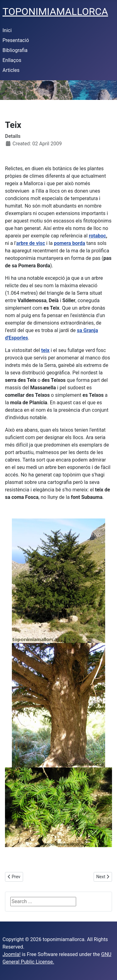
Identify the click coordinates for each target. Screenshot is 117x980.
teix (45, 350)
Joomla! (12, 954)
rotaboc (97, 236)
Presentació (16, 40)
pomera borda (70, 243)
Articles (11, 70)
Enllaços (12, 60)
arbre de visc (31, 243)
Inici (7, 30)
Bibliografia (15, 50)
